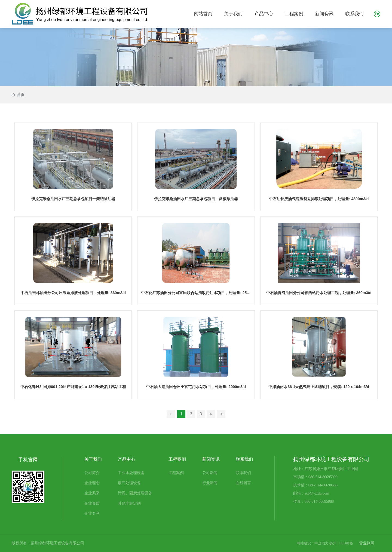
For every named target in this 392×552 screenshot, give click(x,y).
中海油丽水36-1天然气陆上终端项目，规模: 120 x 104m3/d (319, 387)
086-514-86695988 (319, 501)
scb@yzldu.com (317, 493)
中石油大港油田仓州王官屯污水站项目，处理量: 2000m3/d (196, 387)
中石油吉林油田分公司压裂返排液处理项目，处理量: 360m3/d (73, 293)
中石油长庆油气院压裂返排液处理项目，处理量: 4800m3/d (319, 199)
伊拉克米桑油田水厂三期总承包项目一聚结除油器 (73, 199)
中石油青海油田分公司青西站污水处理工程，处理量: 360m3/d (319, 293)
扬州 (333, 543)
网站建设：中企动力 (313, 543)
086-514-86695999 (323, 477)
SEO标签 (346, 543)
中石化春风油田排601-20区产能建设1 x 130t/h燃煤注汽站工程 (73, 387)
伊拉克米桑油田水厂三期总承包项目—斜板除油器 (196, 199)
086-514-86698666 (323, 485)
